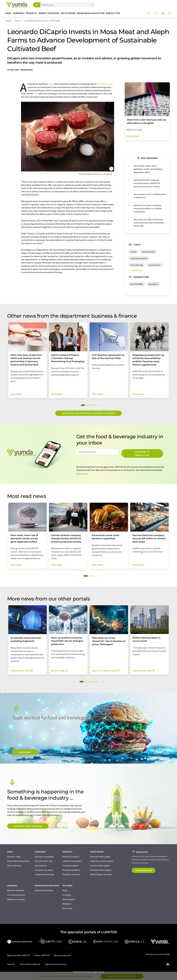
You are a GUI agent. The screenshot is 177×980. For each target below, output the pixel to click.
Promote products (71, 870)
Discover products (71, 857)
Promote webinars (16, 895)
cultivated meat (105, 84)
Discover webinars (16, 890)
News (65, 890)
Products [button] (31, 13)
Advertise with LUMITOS (19, 955)
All (36, 5)
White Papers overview (101, 874)
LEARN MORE (25, 752)
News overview (14, 866)
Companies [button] (19, 13)
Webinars (67, 904)
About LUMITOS (42, 955)
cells (36, 94)
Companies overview (45, 874)
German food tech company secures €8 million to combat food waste (148, 208)
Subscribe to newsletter (142, 453)
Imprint (11, 964)
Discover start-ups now (28, 826)
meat (51, 84)
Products (67, 895)
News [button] (8, 13)
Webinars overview (16, 899)
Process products (71, 866)
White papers (69, 899)
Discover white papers (101, 857)
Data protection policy (56, 964)
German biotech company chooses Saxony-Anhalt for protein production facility (147, 183)
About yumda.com (62, 955)
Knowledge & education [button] (91, 13)
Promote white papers (101, 870)
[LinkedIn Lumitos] (168, 964)
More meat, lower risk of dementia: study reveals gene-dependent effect (148, 169)
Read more (84, 474)
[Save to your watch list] (149, 14)
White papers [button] (68, 13)
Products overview (71, 874)
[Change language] (163, 14)
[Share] (156, 14)
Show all (135, 270)
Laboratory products (72, 861)
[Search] (93, 5)
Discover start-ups (44, 861)
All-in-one (67, 908)
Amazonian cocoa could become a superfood (150, 196)
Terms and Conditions (30, 964)
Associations (41, 866)
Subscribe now (143, 870)
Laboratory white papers (102, 861)
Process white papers (100, 866)
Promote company (44, 870)
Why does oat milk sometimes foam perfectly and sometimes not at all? (149, 223)
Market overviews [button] (49, 13)
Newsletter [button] (113, 13)
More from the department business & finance (88, 413)
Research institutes (44, 890)
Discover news (14, 857)
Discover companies (44, 857)
